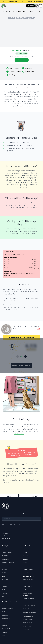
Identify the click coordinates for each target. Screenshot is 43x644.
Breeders (25, 566)
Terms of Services (7, 529)
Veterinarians (26, 556)
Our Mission (5, 586)
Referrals (4, 625)
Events (4, 636)
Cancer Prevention (27, 586)
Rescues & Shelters (28, 570)
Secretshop (5, 615)
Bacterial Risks (27, 630)
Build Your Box (5, 549)
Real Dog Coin (5, 612)
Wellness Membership (19, 11)
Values (4, 583)
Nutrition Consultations (8, 608)
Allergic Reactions (27, 593)
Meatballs (4, 570)
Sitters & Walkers (27, 573)
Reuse (4, 597)
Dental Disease (27, 583)
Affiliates (25, 549)
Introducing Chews (27, 626)
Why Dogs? (5, 590)
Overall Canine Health (28, 580)
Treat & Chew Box (22, 53)
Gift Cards (4, 622)
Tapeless (4, 593)
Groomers (25, 559)
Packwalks (5, 639)
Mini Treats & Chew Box (8, 563)
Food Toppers (6, 573)
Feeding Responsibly (28, 619)
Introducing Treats (27, 623)
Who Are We (5, 580)
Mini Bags (4, 632)
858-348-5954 (19, 434)
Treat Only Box (6, 556)
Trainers (25, 563)
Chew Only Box (6, 559)
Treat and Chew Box (7, 552)
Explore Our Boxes (22, 60)
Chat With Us (5, 534)
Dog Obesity (26, 590)
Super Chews (5, 566)
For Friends (31, 11)
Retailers (25, 552)
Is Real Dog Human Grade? (29, 612)
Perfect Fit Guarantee (28, 599)
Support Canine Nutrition (29, 605)
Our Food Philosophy (28, 609)
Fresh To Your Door (28, 602)
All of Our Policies (17, 529)
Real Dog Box (6, 11)
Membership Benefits (7, 605)
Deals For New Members (8, 629)
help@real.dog (6, 536)
